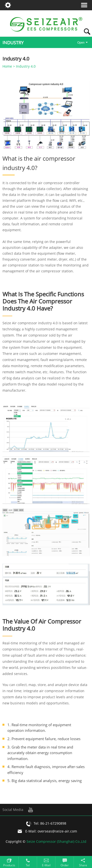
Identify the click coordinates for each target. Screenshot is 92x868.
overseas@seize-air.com (57, 831)
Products (9, 865)
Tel (28, 865)
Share (83, 865)
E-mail (46, 865)
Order (65, 865)
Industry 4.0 (26, 66)
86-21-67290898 (53, 824)
